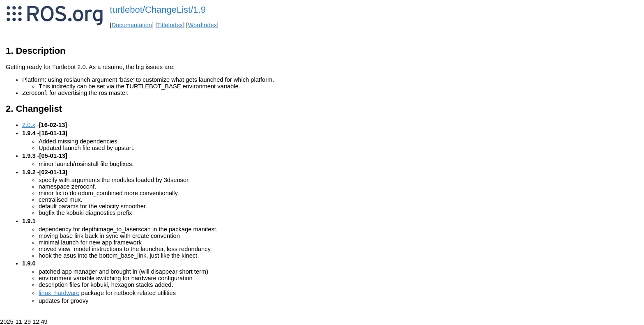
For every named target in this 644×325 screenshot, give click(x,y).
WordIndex (202, 25)
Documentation (132, 25)
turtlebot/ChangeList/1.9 (158, 10)
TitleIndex (170, 25)
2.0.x (29, 125)
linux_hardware (59, 293)
